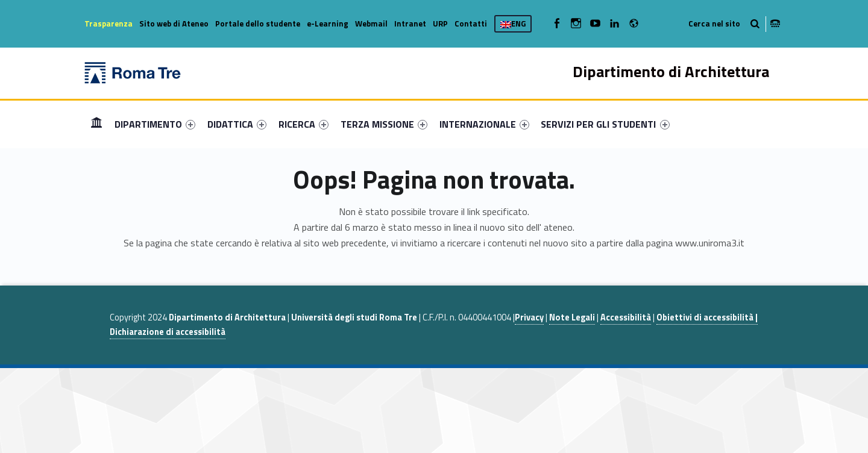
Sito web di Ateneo (174, 23)
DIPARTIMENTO (155, 124)
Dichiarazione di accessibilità (168, 332)
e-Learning (328, 23)
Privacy (529, 317)
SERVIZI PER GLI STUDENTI (605, 124)
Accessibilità (626, 317)
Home (96, 124)
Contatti (471, 23)
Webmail (371, 23)
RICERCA (303, 124)
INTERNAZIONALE (484, 124)
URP (440, 23)
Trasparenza (108, 23)
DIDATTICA (237, 124)
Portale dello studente (258, 23)
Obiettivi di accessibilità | (707, 317)
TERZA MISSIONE (384, 124)
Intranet (410, 23)
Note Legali (572, 317)
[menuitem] (96, 124)
